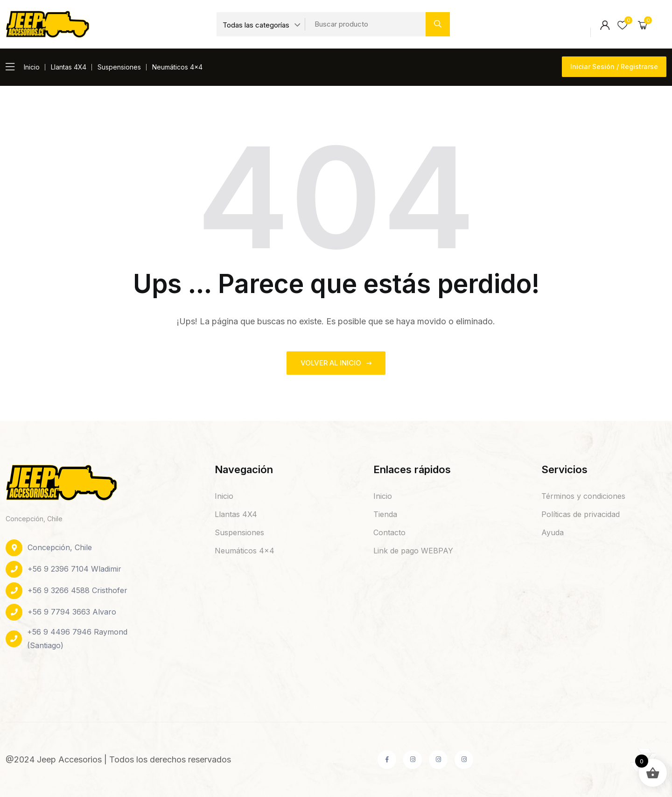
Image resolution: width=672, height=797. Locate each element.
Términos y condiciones (583, 496)
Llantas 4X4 (69, 67)
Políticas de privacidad (581, 514)
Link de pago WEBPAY (413, 551)
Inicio (32, 67)
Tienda (385, 514)
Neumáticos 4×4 (177, 67)
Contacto (389, 532)
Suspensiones (119, 67)
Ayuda (553, 532)
